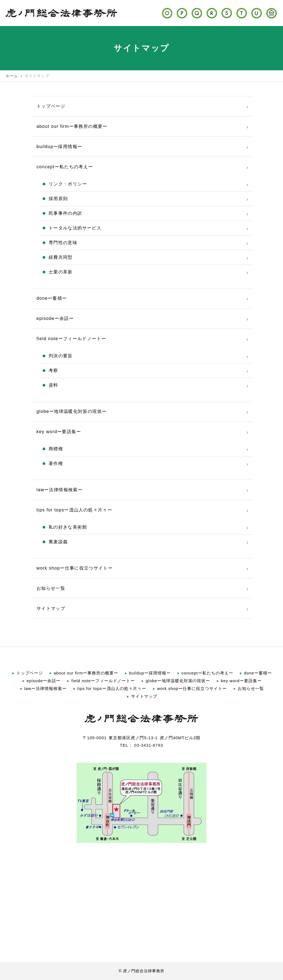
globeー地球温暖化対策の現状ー (72, 411)
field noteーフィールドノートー (71, 339)
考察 (53, 370)
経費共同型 (61, 257)
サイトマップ (51, 608)
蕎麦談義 (58, 542)
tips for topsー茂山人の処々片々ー (74, 510)
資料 (53, 385)
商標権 (56, 449)
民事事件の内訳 (65, 213)
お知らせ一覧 (51, 588)
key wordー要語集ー (59, 432)
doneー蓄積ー (52, 298)
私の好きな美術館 (68, 527)
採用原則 (58, 199)
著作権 (56, 463)
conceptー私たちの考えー (65, 167)
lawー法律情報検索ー (60, 490)
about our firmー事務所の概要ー (72, 126)
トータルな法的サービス (75, 228)
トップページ (51, 106)
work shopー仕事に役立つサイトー (75, 568)
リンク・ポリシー (68, 184)
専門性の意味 (63, 243)
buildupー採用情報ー (59, 147)
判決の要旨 (61, 356)
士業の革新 (61, 272)
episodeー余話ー (55, 318)
